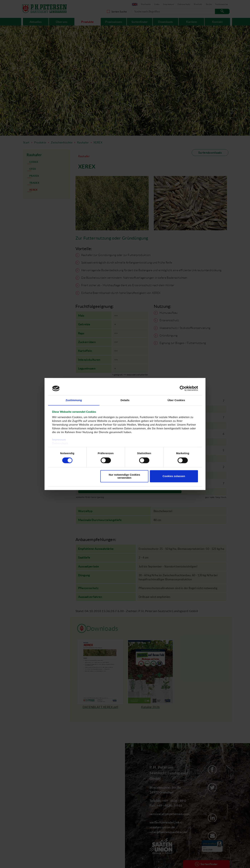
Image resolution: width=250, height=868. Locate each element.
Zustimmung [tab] (74, 400)
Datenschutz (60, 443)
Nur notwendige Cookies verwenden (124, 476)
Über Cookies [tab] (176, 400)
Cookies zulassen (174, 476)
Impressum (59, 440)
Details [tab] (125, 400)
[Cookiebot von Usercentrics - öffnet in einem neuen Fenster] (182, 388)
